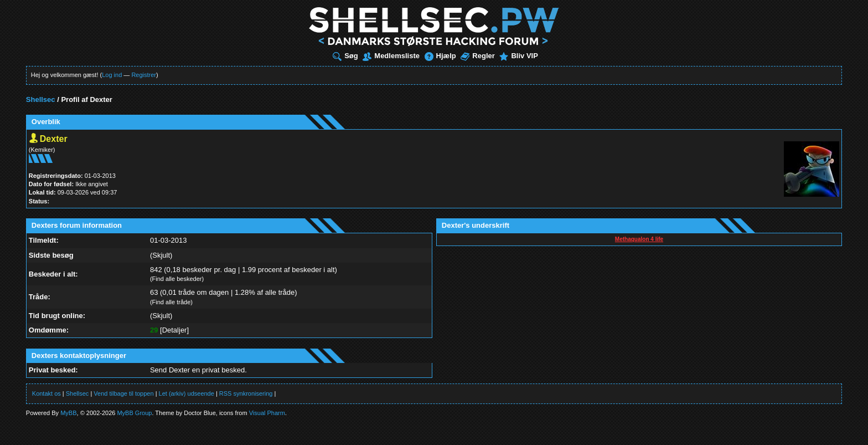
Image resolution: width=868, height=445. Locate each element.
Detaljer (175, 330)
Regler (477, 56)
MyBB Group (134, 413)
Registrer (144, 75)
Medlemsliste (391, 56)
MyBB (68, 413)
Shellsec (41, 99)
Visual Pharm (267, 413)
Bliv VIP (518, 56)
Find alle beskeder (177, 279)
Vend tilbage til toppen (123, 393)
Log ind (112, 75)
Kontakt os (46, 393)
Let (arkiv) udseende (187, 393)
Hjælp (440, 56)
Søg (345, 56)
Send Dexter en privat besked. (198, 370)
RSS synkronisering (246, 393)
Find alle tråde (172, 302)
